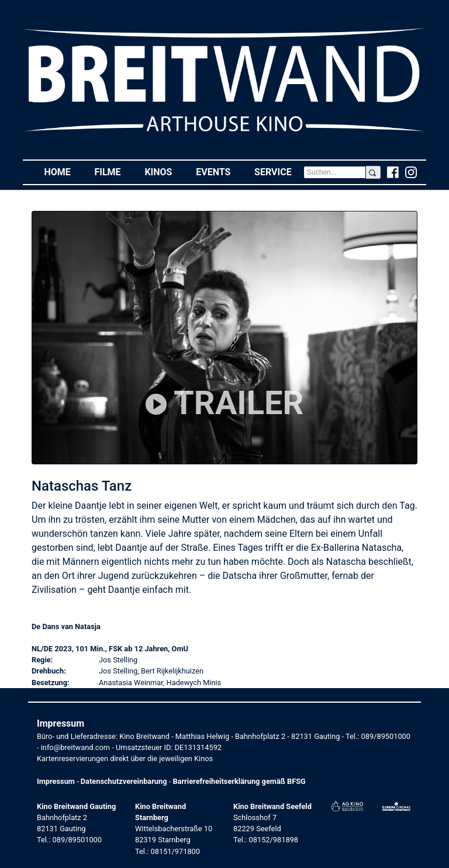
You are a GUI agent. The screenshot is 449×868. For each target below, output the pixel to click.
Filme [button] (113, 171)
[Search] (335, 172)
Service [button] (279, 171)
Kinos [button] (164, 171)
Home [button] (63, 171)
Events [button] (219, 171)
